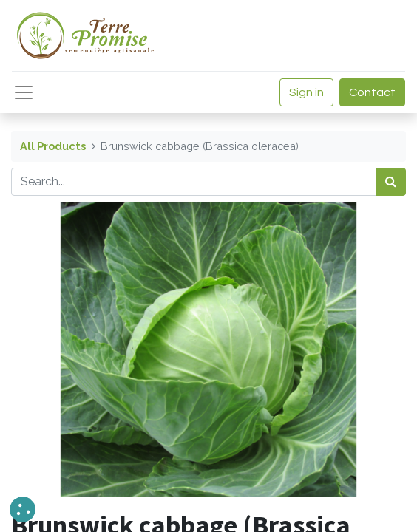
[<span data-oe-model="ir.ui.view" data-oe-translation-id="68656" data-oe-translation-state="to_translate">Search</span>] (391, 182)
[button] (23, 509)
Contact (372, 92)
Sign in (306, 92)
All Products (53, 146)
